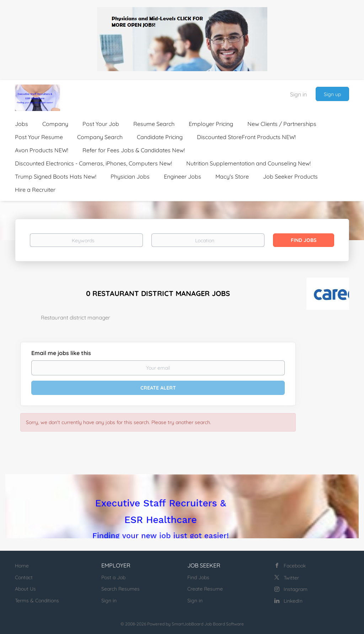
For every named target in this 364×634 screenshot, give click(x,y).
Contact (24, 577)
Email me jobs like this (61, 353)
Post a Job (113, 577)
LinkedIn (293, 601)
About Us (25, 589)
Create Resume (205, 589)
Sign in (298, 94)
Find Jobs (304, 240)
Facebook (295, 566)
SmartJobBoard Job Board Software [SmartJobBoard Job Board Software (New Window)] (208, 624)
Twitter (291, 578)
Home (22, 566)
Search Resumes (121, 589)
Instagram (296, 589)
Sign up (332, 94)
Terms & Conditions (37, 601)
